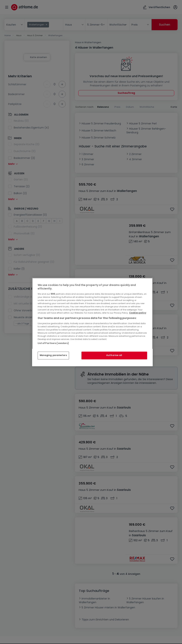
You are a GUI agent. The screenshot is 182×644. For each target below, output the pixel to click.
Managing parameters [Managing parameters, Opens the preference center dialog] (53, 355)
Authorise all (114, 355)
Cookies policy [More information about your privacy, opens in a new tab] (138, 313)
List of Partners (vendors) (53, 343)
